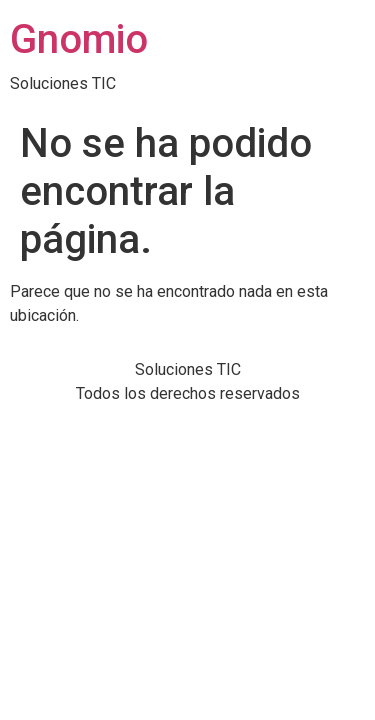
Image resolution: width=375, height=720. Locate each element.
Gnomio (79, 39)
